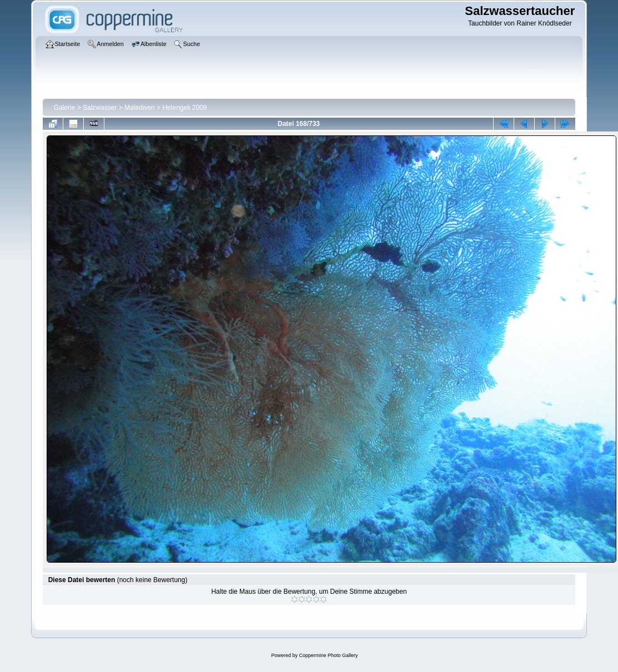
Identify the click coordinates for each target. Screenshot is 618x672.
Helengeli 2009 (184, 108)
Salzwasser (100, 108)
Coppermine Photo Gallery (328, 655)
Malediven (140, 108)
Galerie (65, 108)
